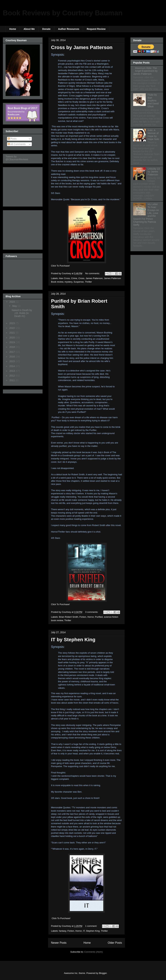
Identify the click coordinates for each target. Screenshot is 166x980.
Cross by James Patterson (82, 47)
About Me (29, 29)
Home (13, 29)
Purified (99, 617)
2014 (12, 366)
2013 (12, 371)
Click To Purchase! (61, 918)
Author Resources (69, 29)
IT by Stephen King (73, 640)
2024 (12, 302)
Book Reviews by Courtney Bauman (63, 13)
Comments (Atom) (93, 952)
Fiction (83, 617)
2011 (12, 380)
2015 (12, 361)
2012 (12, 376)
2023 (12, 323)
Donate (46, 29)
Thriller (88, 282)
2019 (12, 342)
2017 (12, 352)
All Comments (17, 144)
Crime (74, 278)
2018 (12, 347)
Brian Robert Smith (69, 617)
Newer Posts (59, 943)
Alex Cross (64, 278)
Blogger (103, 973)
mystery (68, 282)
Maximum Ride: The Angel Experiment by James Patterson (145, 71)
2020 (12, 338)
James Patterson (94, 278)
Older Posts (115, 943)
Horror (91, 617)
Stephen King (93, 931)
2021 (12, 333)
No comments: (93, 273)
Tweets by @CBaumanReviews (17, 158)
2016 (12, 357)
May (15, 306)
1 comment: (92, 926)
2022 (12, 328)
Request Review (96, 29)
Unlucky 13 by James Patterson (154, 172)
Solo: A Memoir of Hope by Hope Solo (153, 135)
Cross (81, 278)
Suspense (79, 282)
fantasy (63, 931)
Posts (12, 139)
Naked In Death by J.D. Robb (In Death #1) (22, 313)
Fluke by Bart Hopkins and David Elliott (153, 101)
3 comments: (92, 612)
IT (84, 931)
